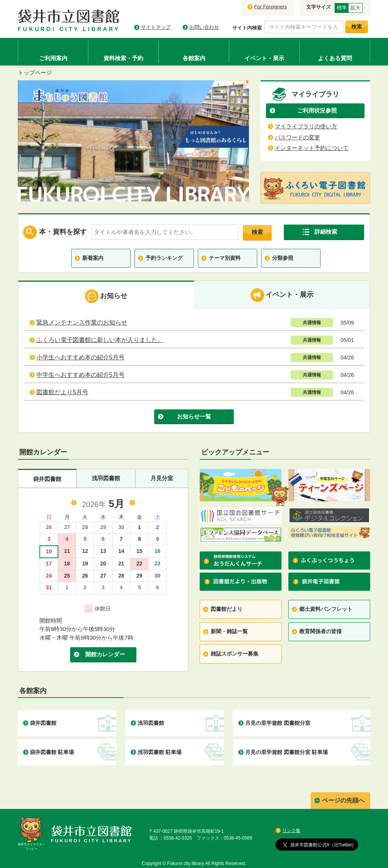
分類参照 (283, 258)
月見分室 (162, 478)
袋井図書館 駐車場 (52, 752)
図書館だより (227, 609)
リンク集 (291, 831)
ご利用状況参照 (317, 110)
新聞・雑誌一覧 (229, 631)
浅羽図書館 (106, 478)
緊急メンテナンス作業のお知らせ (82, 322)
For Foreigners (271, 7)
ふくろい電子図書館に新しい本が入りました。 (100, 340)
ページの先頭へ (343, 800)
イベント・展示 (282, 295)
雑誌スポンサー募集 (235, 654)
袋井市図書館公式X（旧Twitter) (318, 845)
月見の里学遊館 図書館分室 (278, 723)
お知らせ (106, 296)
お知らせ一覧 (194, 416)
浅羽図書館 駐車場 (160, 752)
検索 (257, 232)
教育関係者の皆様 (321, 631)
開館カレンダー (105, 654)
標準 (342, 8)
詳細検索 (326, 232)
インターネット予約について (312, 148)
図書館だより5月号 (62, 392)
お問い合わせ (204, 27)
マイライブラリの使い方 (306, 126)
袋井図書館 (47, 479)
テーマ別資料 (225, 258)
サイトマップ (156, 27)
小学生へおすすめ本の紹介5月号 (81, 357)
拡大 (355, 8)
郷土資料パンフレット (326, 609)
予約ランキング (164, 258)
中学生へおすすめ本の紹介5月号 (81, 375)
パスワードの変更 (297, 137)
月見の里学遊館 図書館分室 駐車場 (286, 752)
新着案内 (93, 258)
